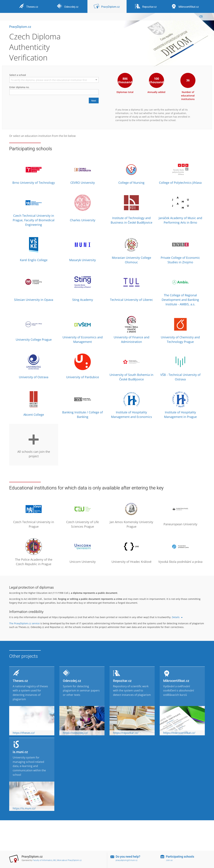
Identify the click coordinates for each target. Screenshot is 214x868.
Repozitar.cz (122, 681)
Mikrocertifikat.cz (176, 681)
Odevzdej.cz (72, 681)
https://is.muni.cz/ (24, 808)
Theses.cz (20, 681)
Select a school (18, 75)
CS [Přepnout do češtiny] (201, 16)
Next (94, 101)
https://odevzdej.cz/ (75, 733)
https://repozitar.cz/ (126, 733)
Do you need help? (128, 857)
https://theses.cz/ (24, 733)
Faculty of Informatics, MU (44, 860)
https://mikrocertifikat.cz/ (179, 733)
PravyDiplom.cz (20, 27)
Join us (169, 860)
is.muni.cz (20, 752)
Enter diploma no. (19, 87)
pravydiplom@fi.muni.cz (127, 860)
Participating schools (180, 857)
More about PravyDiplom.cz (69, 860)
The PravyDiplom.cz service (24, 623)
